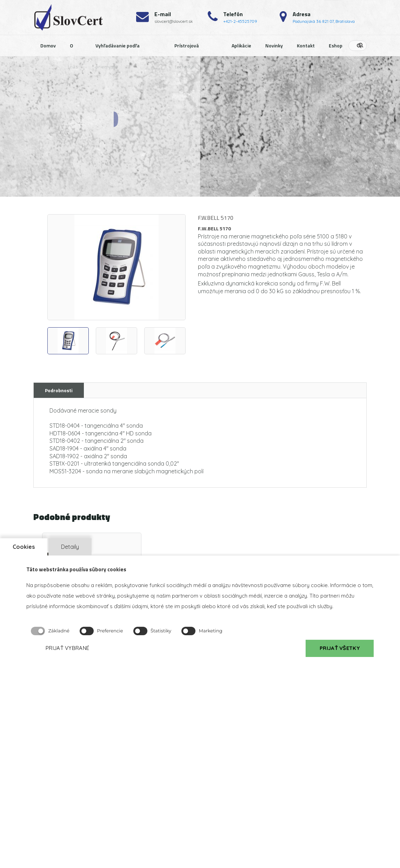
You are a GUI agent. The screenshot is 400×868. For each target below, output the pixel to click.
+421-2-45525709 (240, 21)
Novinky (274, 45)
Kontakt (306, 45)
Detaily (70, 547)
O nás (74, 49)
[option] (116, 267)
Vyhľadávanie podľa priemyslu (118, 49)
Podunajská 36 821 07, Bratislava (324, 21)
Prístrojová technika (187, 49)
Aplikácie (241, 45)
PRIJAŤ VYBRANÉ (67, 648)
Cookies (24, 547)
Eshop (336, 45)
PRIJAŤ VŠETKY (340, 648)
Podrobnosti (59, 390)
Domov (48, 45)
